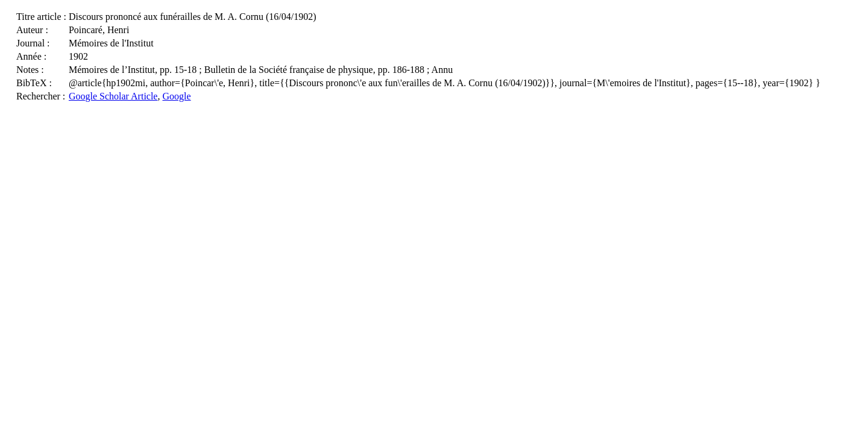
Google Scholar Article (113, 96)
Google (176, 96)
